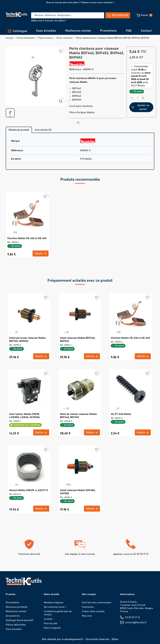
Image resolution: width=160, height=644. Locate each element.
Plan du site (51, 623)
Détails (41, 254)
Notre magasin (52, 628)
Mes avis (87, 616)
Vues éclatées (46, 31)
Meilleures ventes (78, 31)
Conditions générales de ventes (58, 613)
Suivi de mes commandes (97, 603)
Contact (146, 31)
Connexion (88, 607)
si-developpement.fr (72, 639)
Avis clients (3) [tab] (43, 130)
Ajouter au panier (140, 107)
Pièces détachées (16, 625)
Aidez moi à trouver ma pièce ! (49, 21)
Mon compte (89, 594)
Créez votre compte (93, 611)
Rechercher (94, 15)
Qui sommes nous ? (55, 607)
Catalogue (17, 31)
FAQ (129, 31)
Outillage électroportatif (20, 620)
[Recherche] (56, 15)
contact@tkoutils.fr (136, 622)
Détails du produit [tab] (19, 130)
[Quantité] (137, 98)
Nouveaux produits (17, 607)
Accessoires (13, 616)
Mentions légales (54, 603)
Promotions (108, 31)
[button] (122, 15)
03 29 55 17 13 (132, 617)
